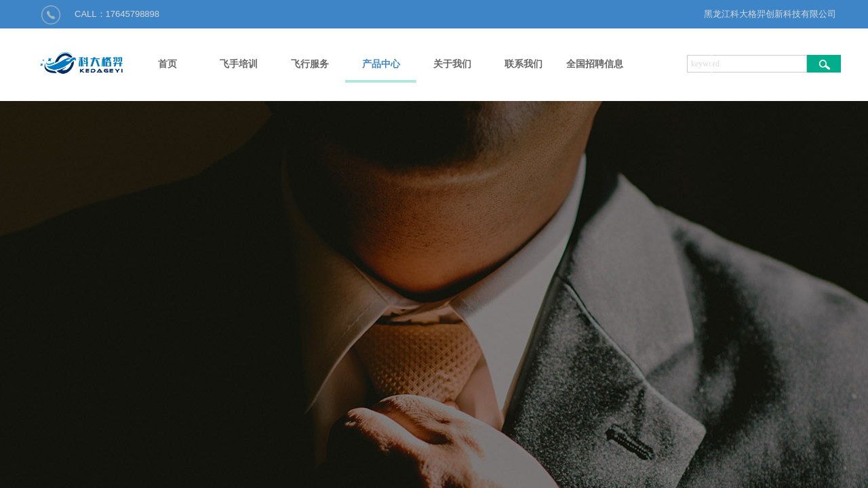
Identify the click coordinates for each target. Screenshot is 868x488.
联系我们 (524, 64)
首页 (167, 64)
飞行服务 (310, 64)
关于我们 (452, 64)
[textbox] (747, 64)
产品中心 (381, 64)
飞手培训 (239, 64)
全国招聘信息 (595, 64)
